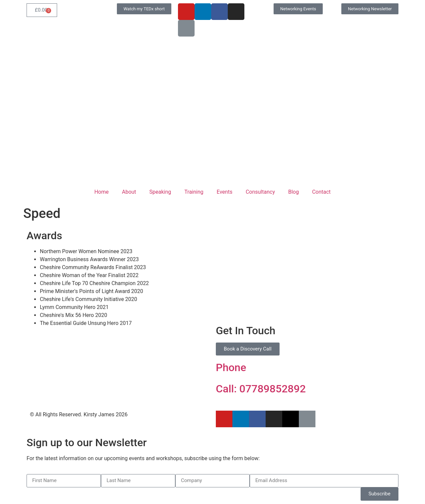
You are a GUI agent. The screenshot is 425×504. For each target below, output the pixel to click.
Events (225, 192)
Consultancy (260, 192)
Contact (321, 192)
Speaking (160, 192)
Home (101, 192)
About (129, 192)
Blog (294, 192)
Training (194, 192)
